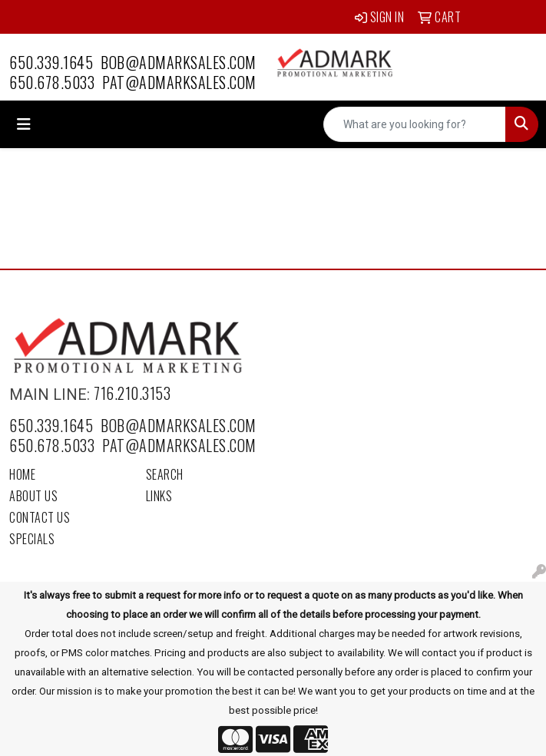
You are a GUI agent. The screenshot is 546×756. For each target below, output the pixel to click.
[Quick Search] (415, 124)
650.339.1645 (51, 62)
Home (22, 474)
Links (159, 496)
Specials (32, 539)
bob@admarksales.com (179, 62)
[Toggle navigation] (24, 124)
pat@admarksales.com (179, 82)
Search (165, 474)
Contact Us (40, 517)
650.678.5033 (52, 82)
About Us (33, 496)
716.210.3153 (132, 393)
